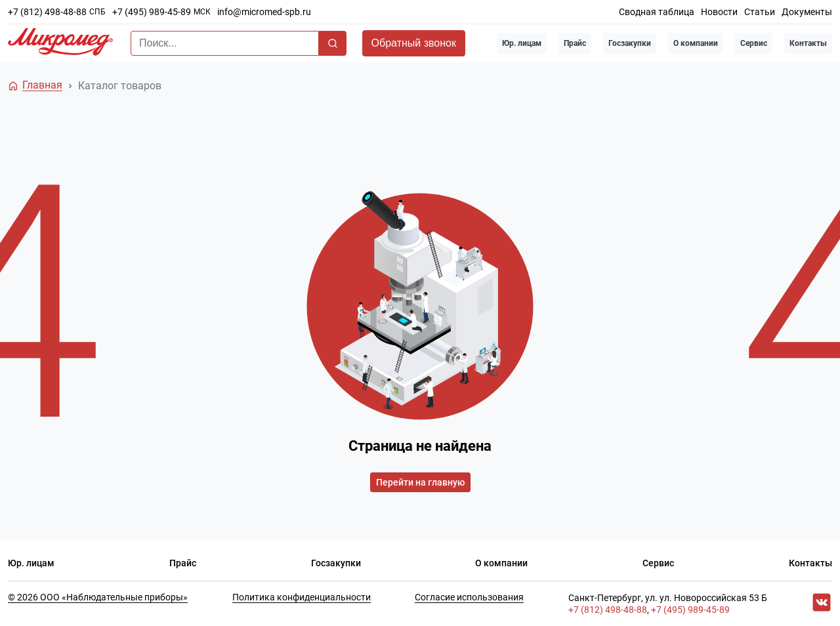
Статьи (760, 12)
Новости (719, 12)
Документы (807, 12)
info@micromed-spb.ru (264, 12)
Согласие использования (469, 597)
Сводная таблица (657, 12)
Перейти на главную (420, 482)
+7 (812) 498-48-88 (47, 12)
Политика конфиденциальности (302, 597)
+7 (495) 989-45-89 (152, 12)
